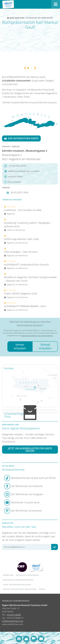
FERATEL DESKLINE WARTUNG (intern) (20, 589)
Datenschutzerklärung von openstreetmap (37, 336)
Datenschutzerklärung (27, 575)
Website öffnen (13, 177)
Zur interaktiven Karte (21, 138)
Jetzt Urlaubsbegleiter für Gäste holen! (30, 450)
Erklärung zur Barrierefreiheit (18, 580)
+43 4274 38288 (14, 615)
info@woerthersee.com (13, 621)
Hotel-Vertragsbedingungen (17, 585)
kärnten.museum (12, 102)
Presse (42, 589)
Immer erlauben (20, 346)
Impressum (8, 575)
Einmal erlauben (45, 346)
